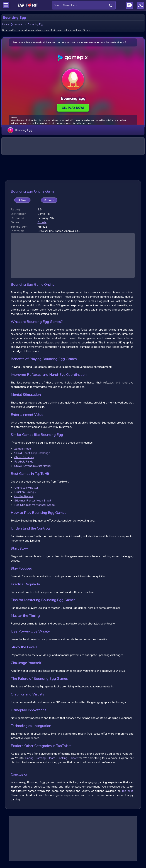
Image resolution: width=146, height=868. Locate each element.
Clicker (74, 758)
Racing (29, 758)
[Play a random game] (140, 5)
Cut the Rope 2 (24, 496)
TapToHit (127, 791)
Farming (41, 758)
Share (22, 200)
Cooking (62, 758)
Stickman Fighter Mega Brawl (33, 501)
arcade (42, 222)
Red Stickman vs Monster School (35, 505)
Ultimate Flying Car (26, 488)
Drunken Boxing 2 (25, 492)
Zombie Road (23, 449)
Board (52, 758)
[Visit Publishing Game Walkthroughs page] (130, 5)
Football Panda (24, 462)
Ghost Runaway (24, 457)
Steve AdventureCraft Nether (33, 466)
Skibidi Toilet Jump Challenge (32, 453)
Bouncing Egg (20, 130)
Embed (49, 200)
